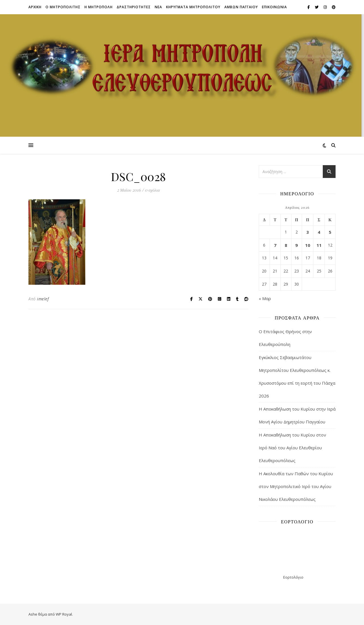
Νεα (158, 7)
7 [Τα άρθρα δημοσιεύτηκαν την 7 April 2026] (275, 245)
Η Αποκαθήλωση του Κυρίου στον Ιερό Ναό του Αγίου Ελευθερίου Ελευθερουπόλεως (292, 448)
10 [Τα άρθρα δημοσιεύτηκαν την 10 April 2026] (308, 245)
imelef (43, 299)
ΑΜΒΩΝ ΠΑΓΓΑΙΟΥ (241, 7)
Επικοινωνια (274, 7)
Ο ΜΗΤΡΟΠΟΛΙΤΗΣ (63, 7)
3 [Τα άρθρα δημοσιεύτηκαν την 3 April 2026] (308, 232)
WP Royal (64, 614)
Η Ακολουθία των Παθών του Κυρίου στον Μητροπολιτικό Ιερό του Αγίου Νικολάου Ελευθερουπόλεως (296, 486)
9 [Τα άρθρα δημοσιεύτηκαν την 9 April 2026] (296, 245)
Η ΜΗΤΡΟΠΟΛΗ (99, 7)
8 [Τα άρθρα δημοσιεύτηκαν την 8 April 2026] (286, 245)
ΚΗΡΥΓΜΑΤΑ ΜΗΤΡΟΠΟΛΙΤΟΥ (193, 7)
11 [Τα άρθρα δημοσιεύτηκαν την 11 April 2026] (319, 245)
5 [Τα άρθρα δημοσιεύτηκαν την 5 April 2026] (330, 232)
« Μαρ (265, 298)
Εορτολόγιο (293, 577)
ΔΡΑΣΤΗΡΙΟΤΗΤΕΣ (134, 7)
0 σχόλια (152, 190)
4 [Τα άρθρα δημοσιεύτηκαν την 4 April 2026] (319, 232)
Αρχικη (35, 7)
